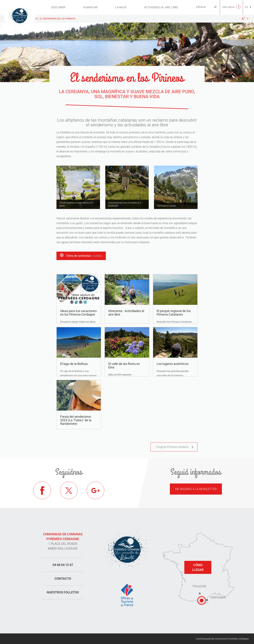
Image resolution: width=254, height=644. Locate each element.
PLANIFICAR (90, 7)
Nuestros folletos (63, 592)
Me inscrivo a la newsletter (196, 489)
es (246, 7)
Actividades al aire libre (161, 7)
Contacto (63, 579)
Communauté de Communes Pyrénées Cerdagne (222, 639)
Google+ (95, 490)
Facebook (42, 490)
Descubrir (58, 7)
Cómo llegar (198, 567)
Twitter (69, 490)
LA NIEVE (121, 7)
